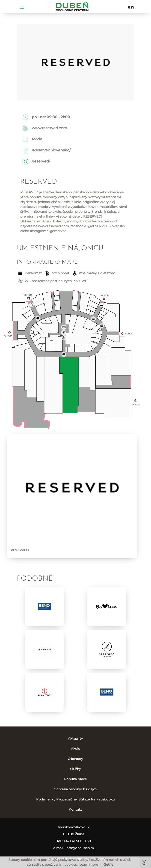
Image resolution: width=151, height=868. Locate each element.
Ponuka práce (75, 779)
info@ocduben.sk (80, 848)
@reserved (58, 231)
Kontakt (75, 809)
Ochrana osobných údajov (75, 789)
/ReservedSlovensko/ (51, 150)
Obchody (75, 759)
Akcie (76, 749)
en (131, 7)
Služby (76, 769)
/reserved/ (41, 161)
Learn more (89, 865)
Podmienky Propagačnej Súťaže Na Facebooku (75, 799)
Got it (108, 865)
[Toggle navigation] (22, 7)
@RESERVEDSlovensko (106, 226)
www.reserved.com (49, 128)
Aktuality (76, 738)
